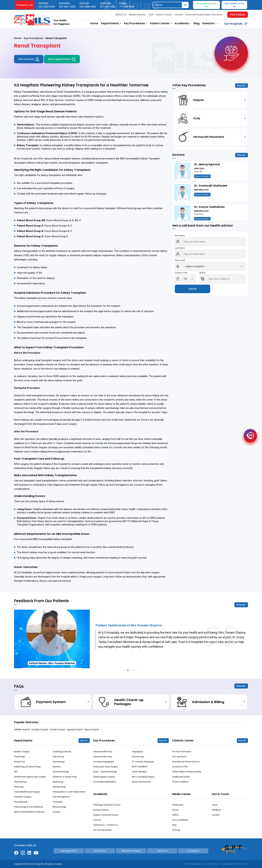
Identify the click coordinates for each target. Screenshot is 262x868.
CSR (151, 15)
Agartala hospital (75, 730)
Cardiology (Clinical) (62, 752)
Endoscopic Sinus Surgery (106, 767)
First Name (180, 236)
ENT (16, 772)
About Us (121, 15)
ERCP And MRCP (140, 767)
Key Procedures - (35, 38)
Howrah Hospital (57, 730)
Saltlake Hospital (22, 730)
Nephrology (58, 782)
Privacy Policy (212, 864)
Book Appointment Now (206, 5)
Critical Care (58, 757)
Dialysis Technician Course (106, 815)
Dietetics (57, 767)
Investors (210, 23)
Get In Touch (164, 15)
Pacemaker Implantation (105, 782)
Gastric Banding (139, 772)
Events (175, 810)
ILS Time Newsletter (103, 830)
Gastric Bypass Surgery (104, 777)
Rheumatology (59, 807)
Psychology (19, 757)
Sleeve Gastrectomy (141, 782)
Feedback (216, 810)
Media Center (138, 15)
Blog (197, 23)
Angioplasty (137, 752)
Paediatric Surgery (23, 797)
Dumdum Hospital (40, 730)
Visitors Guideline (180, 782)
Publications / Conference (106, 825)
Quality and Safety (181, 777)
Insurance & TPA (180, 767)
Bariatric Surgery (22, 752)
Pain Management (61, 797)
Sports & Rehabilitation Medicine (29, 812)
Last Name (180, 248)
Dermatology (59, 762)
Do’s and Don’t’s (180, 757)
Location (216, 815)
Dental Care (19, 762)
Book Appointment (62, 59)
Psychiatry (58, 802)
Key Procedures (136, 23)
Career (179, 15)
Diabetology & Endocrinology (27, 767)
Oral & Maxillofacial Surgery (27, 792)
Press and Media (180, 820)
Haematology (20, 782)
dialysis (62, 255)
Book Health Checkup (131, 851)
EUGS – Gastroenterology (105, 772)
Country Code (181, 273)
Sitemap (176, 830)
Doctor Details (202, 176)
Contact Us (162, 851)
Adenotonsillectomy (103, 752)
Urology (56, 812)
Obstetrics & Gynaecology (65, 777)
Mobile (203, 273)
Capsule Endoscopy (103, 757)
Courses (97, 820)
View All (242, 86)
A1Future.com (241, 864)
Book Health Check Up (234, 5)
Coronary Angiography (104, 762)
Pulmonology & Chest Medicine (29, 807)
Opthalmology (59, 787)
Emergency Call (25, 5)
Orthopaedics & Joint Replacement (69, 792)
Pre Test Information (182, 752)
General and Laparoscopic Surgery (30, 777)
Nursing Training (101, 810)
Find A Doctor (238, 15)
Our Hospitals (233, 24)
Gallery (175, 815)
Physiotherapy (21, 802)
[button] (125, 670)
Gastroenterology (61, 772)
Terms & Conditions (193, 864)
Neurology (19, 787)
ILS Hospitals (25, 158)
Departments (111, 23)
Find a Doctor (29, 59)
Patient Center (161, 23)
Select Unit (180, 260)
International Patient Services (204, 15)
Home (94, 23)
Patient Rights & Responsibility (187, 772)
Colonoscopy (138, 757)
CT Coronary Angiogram (143, 762)
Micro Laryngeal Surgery (143, 777)
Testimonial (178, 805)
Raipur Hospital (91, 730)
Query (215, 805)
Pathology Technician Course (107, 805)
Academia (183, 23)
